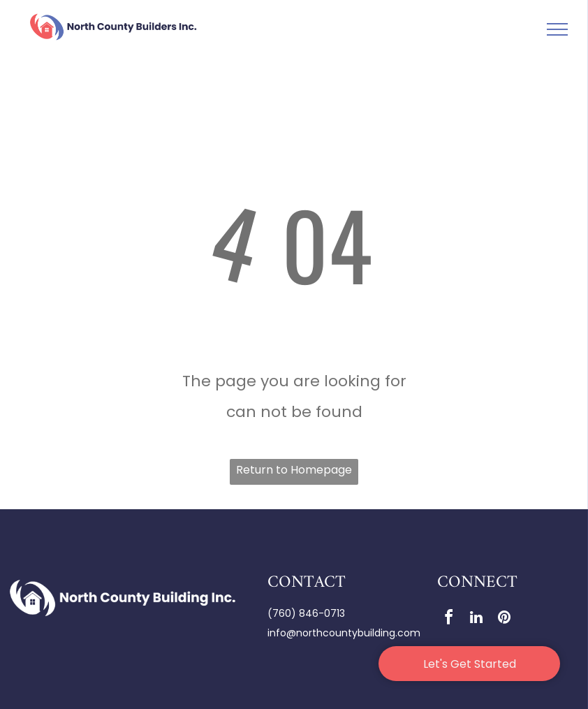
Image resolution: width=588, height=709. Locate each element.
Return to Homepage (294, 470)
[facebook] (448, 619)
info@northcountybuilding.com (344, 633)
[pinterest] (504, 619)
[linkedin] (476, 619)
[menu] (557, 29)
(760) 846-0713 (306, 613)
